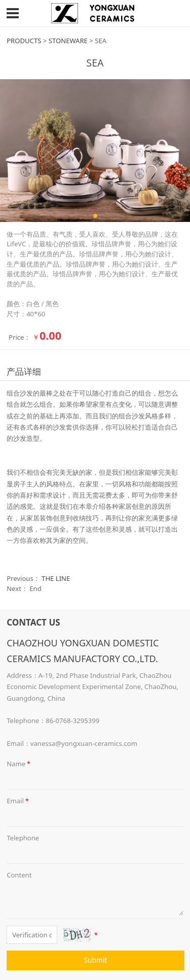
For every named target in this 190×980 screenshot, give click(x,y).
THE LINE (56, 578)
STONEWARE (68, 41)
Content (19, 875)
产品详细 (24, 371)
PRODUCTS (24, 41)
